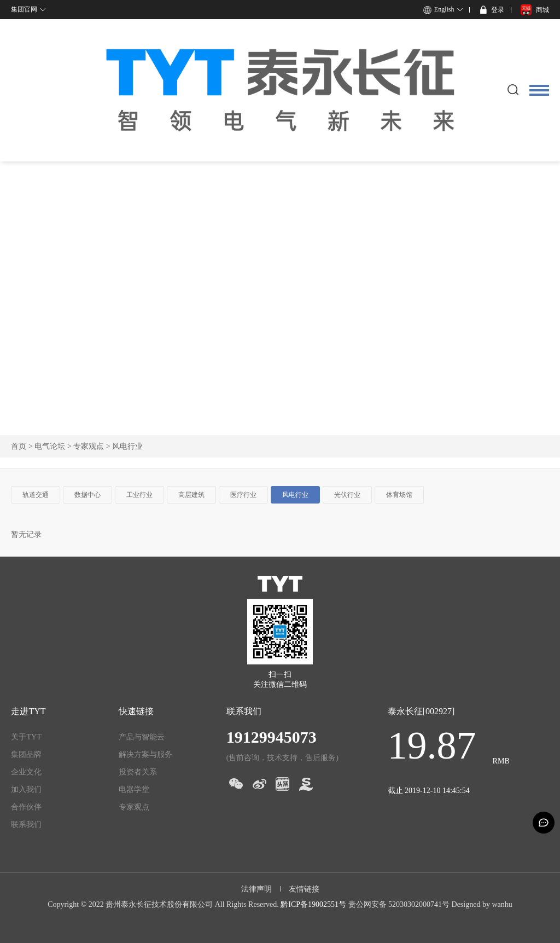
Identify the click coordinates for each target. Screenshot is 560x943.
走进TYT (28, 711)
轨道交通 (36, 495)
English (444, 9)
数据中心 (87, 495)
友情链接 (304, 889)
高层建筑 (191, 495)
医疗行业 (243, 495)
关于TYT (26, 737)
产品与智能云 (142, 737)
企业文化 (26, 772)
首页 (19, 446)
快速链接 (136, 711)
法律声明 (256, 889)
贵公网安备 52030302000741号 (399, 904)
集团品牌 (26, 754)
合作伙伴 (26, 807)
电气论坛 (50, 446)
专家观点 (89, 446)
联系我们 (26, 825)
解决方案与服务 (145, 754)
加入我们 (26, 789)
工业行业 (139, 495)
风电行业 (295, 495)
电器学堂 (134, 789)
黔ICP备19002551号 (313, 904)
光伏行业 (347, 495)
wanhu (502, 904)
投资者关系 (138, 772)
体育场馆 (399, 495)
